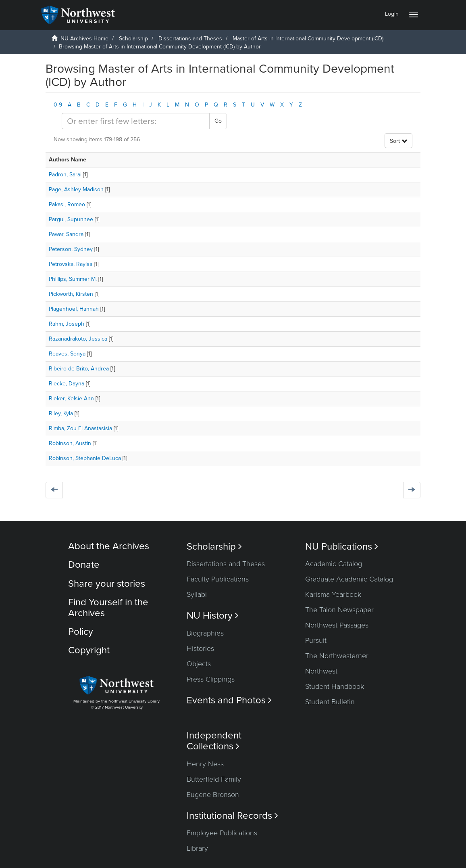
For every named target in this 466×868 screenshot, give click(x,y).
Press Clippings (211, 679)
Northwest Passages (337, 625)
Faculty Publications (218, 579)
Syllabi (197, 594)
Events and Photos (229, 700)
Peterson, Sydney (71, 249)
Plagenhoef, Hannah (74, 309)
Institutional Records (232, 816)
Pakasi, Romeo (67, 204)
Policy (81, 632)
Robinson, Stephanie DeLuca (85, 458)
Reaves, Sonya (67, 354)
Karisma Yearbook (333, 594)
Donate (84, 565)
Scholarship (133, 39)
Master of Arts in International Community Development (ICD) (308, 39)
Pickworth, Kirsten (71, 294)
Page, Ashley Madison (76, 189)
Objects (199, 664)
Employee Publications (222, 833)
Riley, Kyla (61, 413)
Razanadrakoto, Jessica (78, 339)
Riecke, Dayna (67, 384)
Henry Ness (205, 764)
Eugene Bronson (213, 795)
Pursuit (316, 640)
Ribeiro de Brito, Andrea (79, 369)
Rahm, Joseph (67, 324)
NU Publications (342, 547)
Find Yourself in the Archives (108, 608)
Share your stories (107, 584)
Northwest (321, 671)
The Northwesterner (337, 656)
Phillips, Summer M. (73, 279)
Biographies (205, 633)
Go (218, 121)
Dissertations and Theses (190, 39)
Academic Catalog (334, 564)
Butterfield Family (214, 779)
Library (197, 848)
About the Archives (109, 546)
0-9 (58, 105)
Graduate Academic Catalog (349, 579)
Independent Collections (214, 741)
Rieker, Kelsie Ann (71, 398)
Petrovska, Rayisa (71, 264)
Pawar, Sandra (66, 234)
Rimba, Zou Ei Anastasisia (80, 428)
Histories (200, 648)
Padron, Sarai (65, 175)
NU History (213, 616)
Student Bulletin (330, 702)
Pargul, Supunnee (71, 219)
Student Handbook (335, 686)
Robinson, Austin (70, 443)
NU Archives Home (84, 39)
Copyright (89, 650)
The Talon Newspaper (339, 610)
